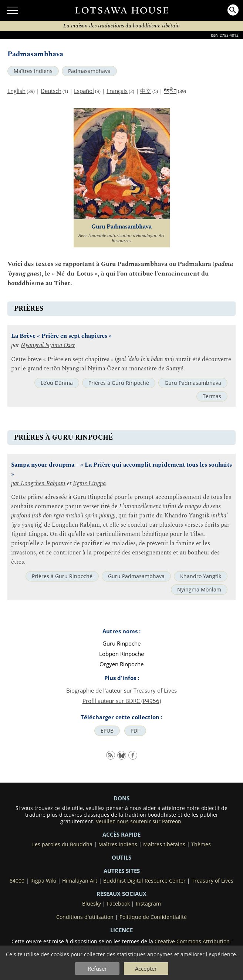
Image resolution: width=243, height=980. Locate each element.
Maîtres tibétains (164, 844)
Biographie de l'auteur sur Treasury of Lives (121, 690)
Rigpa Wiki (43, 881)
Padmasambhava (89, 71)
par (16, 484)
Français (117, 91)
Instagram (148, 904)
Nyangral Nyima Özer (48, 345)
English (16, 91)
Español (84, 91)
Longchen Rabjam (43, 484)
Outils (121, 857)
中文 (146, 91)
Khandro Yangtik (201, 576)
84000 (17, 881)
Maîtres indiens (33, 71)
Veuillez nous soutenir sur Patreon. (139, 821)
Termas (212, 396)
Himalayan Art (80, 881)
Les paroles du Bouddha (62, 844)
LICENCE (121, 930)
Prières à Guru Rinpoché (119, 383)
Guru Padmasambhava (193, 383)
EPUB (107, 731)
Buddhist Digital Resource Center (144, 881)
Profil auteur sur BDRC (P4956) (122, 701)
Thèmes (201, 844)
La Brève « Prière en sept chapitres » (61, 336)
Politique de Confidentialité (153, 917)
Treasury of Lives (212, 881)
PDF (135, 731)
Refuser (97, 969)
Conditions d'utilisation (85, 917)
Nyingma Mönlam (199, 590)
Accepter (146, 969)
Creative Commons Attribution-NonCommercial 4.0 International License (151, 945)
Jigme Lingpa (89, 484)
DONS (121, 798)
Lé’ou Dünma (57, 383)
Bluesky (92, 904)
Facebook (118, 904)
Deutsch (51, 91)
